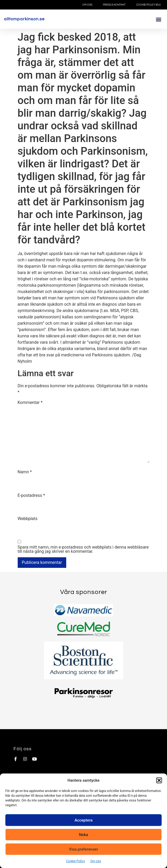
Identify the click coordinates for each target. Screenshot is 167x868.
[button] (159, 780)
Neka (83, 835)
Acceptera (83, 820)
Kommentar (30, 403)
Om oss (96, 861)
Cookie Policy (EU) (148, 5)
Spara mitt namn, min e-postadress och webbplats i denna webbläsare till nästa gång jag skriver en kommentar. (83, 549)
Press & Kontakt (114, 5)
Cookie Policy (75, 861)
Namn (25, 472)
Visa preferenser (83, 849)
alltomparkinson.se (24, 19)
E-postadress (31, 496)
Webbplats (28, 519)
